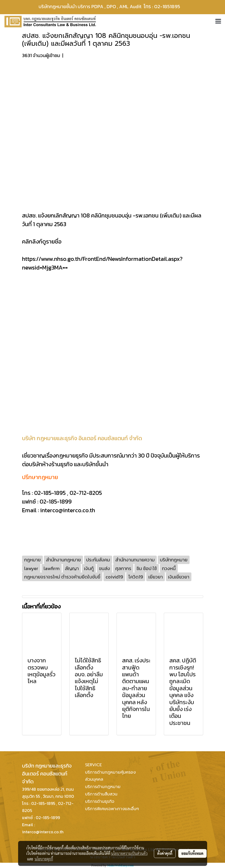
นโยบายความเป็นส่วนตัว (129, 853)
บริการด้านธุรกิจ (100, 801)
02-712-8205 (86, 493)
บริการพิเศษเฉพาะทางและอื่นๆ (112, 809)
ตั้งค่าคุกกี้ (165, 853)
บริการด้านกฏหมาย (103, 787)
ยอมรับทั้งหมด (192, 853)
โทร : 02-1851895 (165, 6)
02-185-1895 (50, 493)
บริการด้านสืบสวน (101, 794)
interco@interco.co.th (68, 510)
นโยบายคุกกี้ (44, 859)
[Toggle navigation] (218, 22)
